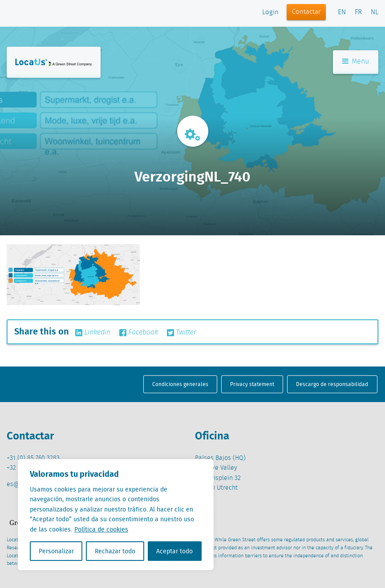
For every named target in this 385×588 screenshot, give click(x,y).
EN (342, 12)
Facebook (139, 333)
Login (270, 12)
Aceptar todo (174, 551)
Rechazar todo (115, 551)
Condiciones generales (180, 384)
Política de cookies (101, 529)
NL (375, 12)
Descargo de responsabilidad (332, 384)
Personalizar (56, 551)
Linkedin (93, 333)
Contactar (306, 12)
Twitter (182, 333)
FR (358, 12)
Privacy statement (252, 384)
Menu (356, 62)
